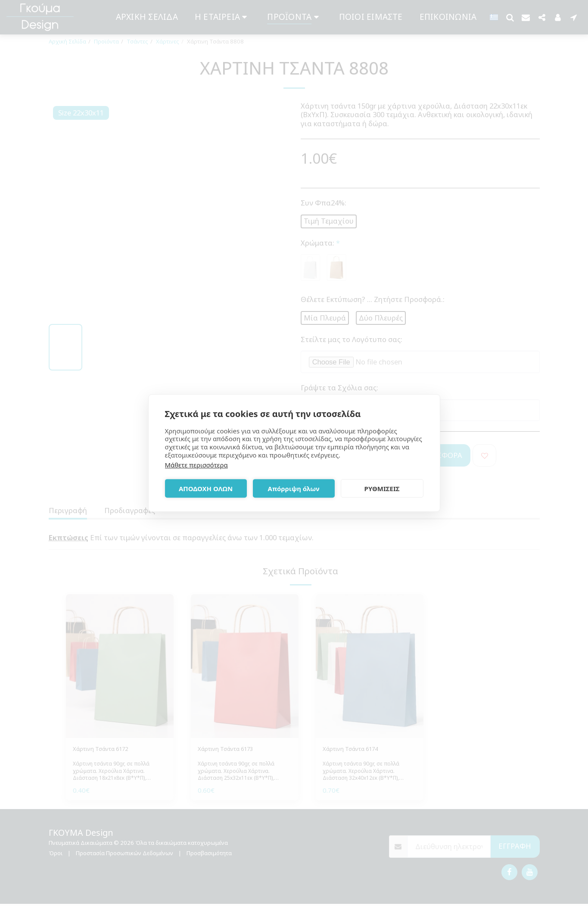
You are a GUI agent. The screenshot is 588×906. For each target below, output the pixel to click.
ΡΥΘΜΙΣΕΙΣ (382, 489)
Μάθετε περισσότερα (196, 465)
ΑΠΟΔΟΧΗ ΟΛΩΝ (206, 489)
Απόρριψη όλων (294, 489)
